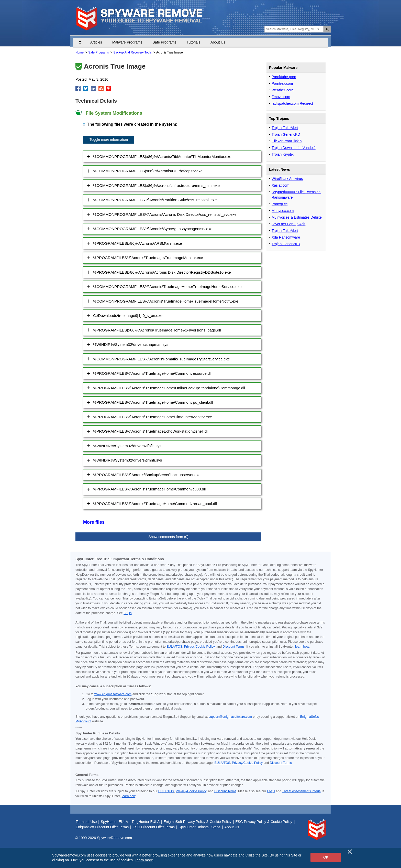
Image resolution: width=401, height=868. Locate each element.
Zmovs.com (281, 97)
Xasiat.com (280, 185)
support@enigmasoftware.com (230, 717)
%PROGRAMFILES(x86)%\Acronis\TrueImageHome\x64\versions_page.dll (157, 330)
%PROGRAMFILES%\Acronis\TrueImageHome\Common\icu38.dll (149, 489)
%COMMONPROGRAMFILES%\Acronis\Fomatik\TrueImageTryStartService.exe (161, 359)
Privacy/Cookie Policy (199, 647)
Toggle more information (109, 140)
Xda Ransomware (286, 237)
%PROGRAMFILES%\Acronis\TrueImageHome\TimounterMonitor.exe (153, 417)
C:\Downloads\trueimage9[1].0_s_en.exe (128, 315)
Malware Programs (127, 42)
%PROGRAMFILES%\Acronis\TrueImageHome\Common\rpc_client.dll (153, 402)
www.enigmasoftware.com (113, 694)
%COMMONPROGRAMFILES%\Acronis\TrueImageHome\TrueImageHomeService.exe (167, 287)
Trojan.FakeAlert (285, 128)
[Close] (350, 852)
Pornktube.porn (284, 77)
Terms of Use (86, 822)
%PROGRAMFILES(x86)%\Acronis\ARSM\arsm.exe (138, 243)
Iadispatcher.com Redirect (292, 103)
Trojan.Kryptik (283, 154)
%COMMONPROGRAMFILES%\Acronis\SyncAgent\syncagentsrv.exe (153, 229)
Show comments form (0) (168, 537)
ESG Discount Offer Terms (154, 827)
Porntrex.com (282, 83)
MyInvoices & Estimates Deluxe (297, 217)
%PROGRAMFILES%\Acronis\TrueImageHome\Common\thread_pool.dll (155, 504)
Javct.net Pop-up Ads (288, 224)
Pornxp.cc (280, 204)
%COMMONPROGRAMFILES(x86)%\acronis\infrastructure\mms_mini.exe (156, 185)
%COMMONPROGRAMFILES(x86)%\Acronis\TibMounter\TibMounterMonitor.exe (162, 157)
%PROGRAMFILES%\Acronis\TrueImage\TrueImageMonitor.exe (148, 258)
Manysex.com (283, 211)
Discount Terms (233, 647)
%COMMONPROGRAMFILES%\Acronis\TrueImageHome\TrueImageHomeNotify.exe (166, 301)
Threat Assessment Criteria (301, 791)
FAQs (127, 613)
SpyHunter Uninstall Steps (200, 827)
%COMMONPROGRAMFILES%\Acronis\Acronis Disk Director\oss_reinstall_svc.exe (165, 214)
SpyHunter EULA (114, 822)
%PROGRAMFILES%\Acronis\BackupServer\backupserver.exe (147, 475)
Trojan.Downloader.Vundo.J (294, 148)
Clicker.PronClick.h (287, 141)
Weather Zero (282, 90)
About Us (218, 42)
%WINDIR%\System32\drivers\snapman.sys (131, 344)
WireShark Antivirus (287, 179)
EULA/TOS (174, 647)
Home (83, 42)
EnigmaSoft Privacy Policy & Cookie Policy (198, 822)
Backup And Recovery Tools (133, 52)
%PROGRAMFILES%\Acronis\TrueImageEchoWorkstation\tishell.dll (151, 431)
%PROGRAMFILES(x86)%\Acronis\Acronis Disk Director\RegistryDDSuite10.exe (162, 272)
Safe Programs (164, 42)
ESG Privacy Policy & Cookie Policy (264, 822)
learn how (302, 647)
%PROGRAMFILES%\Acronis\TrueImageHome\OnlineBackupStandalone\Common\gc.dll (169, 388)
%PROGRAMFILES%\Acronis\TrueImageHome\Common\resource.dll (152, 373)
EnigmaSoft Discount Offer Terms (102, 827)
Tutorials (193, 42)
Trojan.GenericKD (286, 134)
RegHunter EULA (146, 822)
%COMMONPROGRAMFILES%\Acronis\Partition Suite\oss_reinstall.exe (155, 200)
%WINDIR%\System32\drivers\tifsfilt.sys (127, 446)
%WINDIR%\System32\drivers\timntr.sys (127, 460)
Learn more (144, 860)
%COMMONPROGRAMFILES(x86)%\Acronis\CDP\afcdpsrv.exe (148, 171)
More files (94, 522)
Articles (96, 42)
